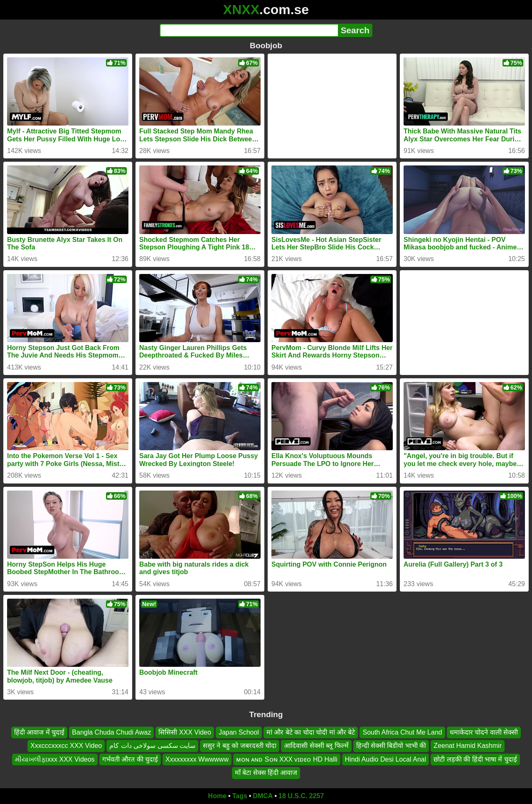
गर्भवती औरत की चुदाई (130, 759)
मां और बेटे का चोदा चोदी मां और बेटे (311, 732)
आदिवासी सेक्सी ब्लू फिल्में (316, 746)
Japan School (239, 732)
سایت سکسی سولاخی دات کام (152, 746)
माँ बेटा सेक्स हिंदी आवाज (266, 773)
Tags (240, 796)
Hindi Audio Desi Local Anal (386, 759)
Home (217, 796)
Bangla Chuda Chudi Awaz (111, 732)
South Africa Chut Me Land (402, 732)
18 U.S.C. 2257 (301, 796)
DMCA (263, 796)
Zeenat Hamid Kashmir (468, 746)
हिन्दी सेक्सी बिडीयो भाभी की (391, 746)
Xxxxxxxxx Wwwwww (197, 759)
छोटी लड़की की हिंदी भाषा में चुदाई (475, 759)
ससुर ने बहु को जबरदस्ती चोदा (240, 746)
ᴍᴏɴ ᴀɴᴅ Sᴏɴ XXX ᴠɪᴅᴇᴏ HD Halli (287, 759)
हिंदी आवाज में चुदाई (39, 732)
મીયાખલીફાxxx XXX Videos (55, 759)
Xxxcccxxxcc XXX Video (66, 746)
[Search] (249, 30)
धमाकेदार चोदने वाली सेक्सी (484, 732)
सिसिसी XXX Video (185, 732)
